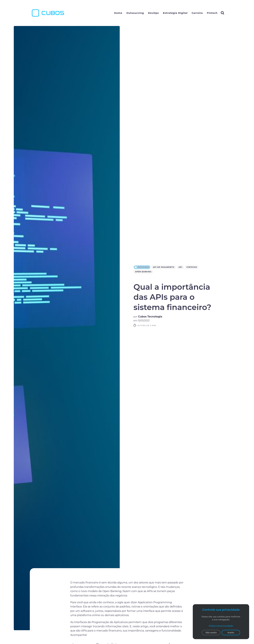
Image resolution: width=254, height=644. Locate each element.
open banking (143, 272)
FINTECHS (192, 267)
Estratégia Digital (175, 13)
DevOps (153, 13)
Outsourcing (135, 13)
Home (118, 13)
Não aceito (211, 632)
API (181, 267)
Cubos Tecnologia (150, 317)
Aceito (231, 632)
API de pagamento (164, 267)
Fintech (212, 13)
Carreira (197, 13)
